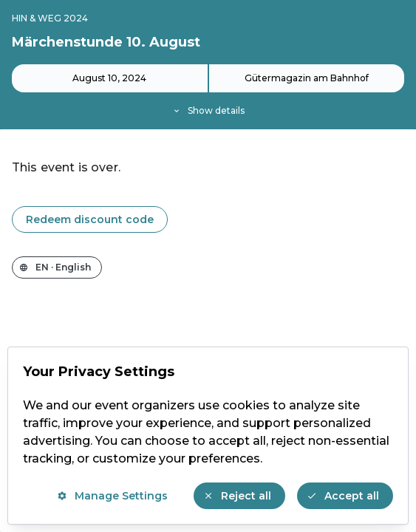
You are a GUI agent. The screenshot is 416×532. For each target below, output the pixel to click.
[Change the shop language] (57, 267)
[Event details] (208, 91)
